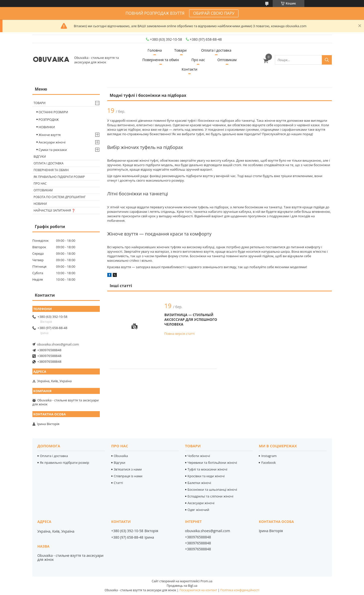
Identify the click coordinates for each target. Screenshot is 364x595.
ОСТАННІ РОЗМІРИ (53, 112)
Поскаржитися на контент (198, 590)
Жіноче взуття (50, 135)
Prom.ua (206, 581)
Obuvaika (121, 456)
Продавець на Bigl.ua (182, 586)
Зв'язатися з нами (128, 469)
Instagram (269, 456)
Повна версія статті (180, 334)
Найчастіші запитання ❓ (55, 210)
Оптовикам (227, 60)
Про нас (198, 60)
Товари (180, 50)
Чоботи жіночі (199, 456)
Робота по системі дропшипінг (60, 197)
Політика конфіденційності (240, 590)
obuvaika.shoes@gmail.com (58, 344)
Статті (118, 483)
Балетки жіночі (199, 483)
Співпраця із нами (128, 476)
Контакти (189, 69)
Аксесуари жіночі (52, 142)
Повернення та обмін (161, 60)
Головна (155, 50)
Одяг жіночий (198, 510)
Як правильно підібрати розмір (59, 177)
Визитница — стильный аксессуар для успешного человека (191, 319)
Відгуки (40, 157)
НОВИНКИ (47, 127)
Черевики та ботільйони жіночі (212, 463)
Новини (40, 204)
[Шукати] (327, 60)
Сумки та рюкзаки (53, 150)
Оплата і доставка (216, 50)
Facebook (268, 463)
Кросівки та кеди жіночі (206, 476)
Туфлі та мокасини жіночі (208, 469)
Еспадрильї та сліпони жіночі (211, 496)
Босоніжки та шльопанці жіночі (212, 489)
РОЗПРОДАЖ (49, 119)
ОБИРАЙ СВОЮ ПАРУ (214, 13)
